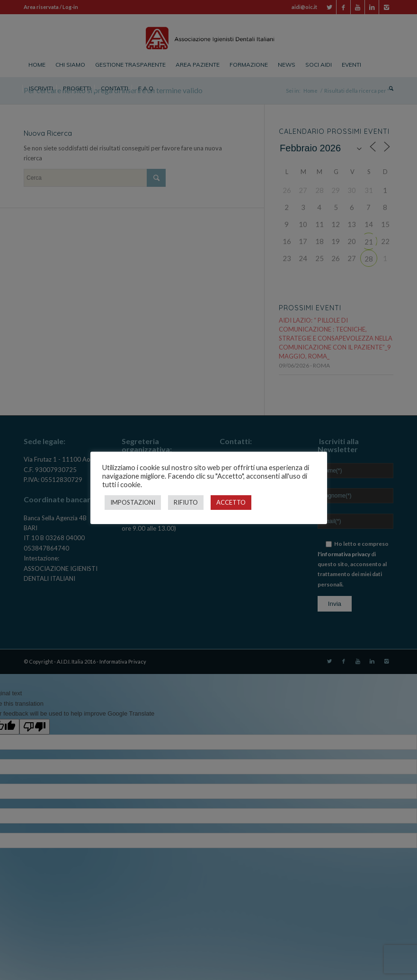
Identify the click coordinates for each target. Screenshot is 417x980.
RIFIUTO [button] (186, 502)
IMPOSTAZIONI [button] (133, 502)
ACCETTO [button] (231, 502)
